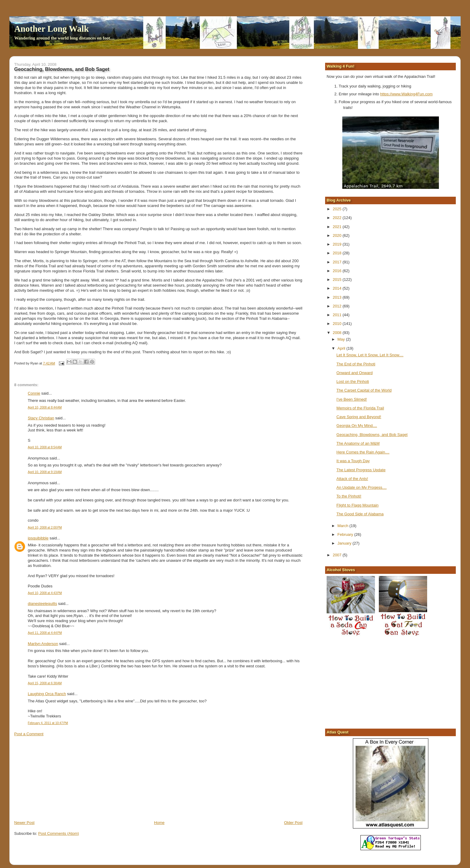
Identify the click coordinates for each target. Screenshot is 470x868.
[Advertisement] (59, 778)
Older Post (293, 823)
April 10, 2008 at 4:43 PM (45, 593)
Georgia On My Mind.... (357, 426)
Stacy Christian (41, 418)
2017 (338, 262)
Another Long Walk (51, 29)
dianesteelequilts (42, 604)
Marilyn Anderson (43, 644)
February (346, 534)
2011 (338, 315)
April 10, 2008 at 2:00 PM (45, 528)
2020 (338, 235)
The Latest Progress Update (361, 470)
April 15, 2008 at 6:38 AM (45, 683)
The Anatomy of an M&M (358, 443)
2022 (338, 218)
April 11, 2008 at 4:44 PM (45, 633)
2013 (338, 297)
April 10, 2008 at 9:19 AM (45, 472)
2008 (338, 333)
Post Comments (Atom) (59, 833)
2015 (338, 280)
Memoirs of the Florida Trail (360, 408)
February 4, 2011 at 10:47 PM (48, 723)
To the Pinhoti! (349, 496)
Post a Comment (29, 734)
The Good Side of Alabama (360, 514)
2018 (338, 253)
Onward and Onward (355, 373)
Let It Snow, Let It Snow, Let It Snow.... (370, 355)
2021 (338, 227)
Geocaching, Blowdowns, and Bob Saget (372, 435)
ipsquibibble (38, 538)
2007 (338, 555)
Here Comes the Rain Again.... (363, 452)
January (345, 543)
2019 (338, 244)
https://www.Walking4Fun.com (406, 94)
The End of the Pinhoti (356, 364)
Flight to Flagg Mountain (358, 505)
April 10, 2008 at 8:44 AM (45, 407)
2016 (338, 271)
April (342, 348)
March (344, 526)
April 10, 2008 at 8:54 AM (45, 447)
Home (159, 823)
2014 (338, 288)
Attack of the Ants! (352, 479)
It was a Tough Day (353, 461)
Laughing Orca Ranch (47, 694)
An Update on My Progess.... (362, 487)
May (342, 339)
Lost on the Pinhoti (353, 382)
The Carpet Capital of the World (364, 390)
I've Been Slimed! (352, 399)
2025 (338, 209)
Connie (34, 393)
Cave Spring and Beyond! (359, 417)
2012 (338, 306)
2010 (338, 324)
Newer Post (24, 823)
